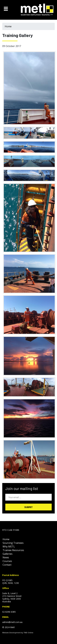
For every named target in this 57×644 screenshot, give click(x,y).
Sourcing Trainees (13, 543)
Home (8, 26)
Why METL (9, 547)
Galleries (8, 554)
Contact (7, 565)
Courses (7, 561)
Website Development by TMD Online (18, 633)
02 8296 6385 (9, 612)
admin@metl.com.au (12, 622)
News (6, 557)
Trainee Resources (13, 550)
